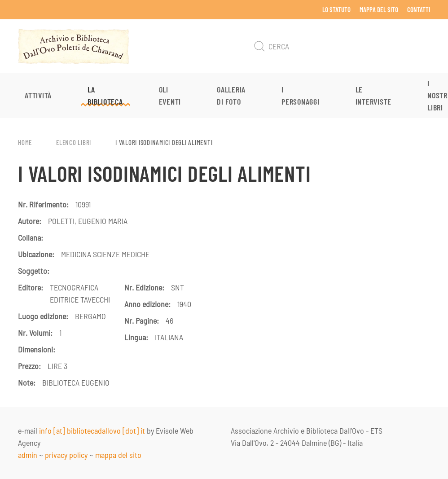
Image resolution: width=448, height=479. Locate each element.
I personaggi (301, 95)
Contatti (419, 9)
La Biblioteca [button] (105, 95)
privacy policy (66, 455)
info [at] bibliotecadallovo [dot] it (92, 431)
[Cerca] (340, 46)
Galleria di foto (231, 95)
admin (28, 455)
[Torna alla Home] (74, 46)
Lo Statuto (336, 9)
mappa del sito (118, 455)
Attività (38, 95)
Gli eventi (170, 95)
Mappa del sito (379, 9)
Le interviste (374, 95)
